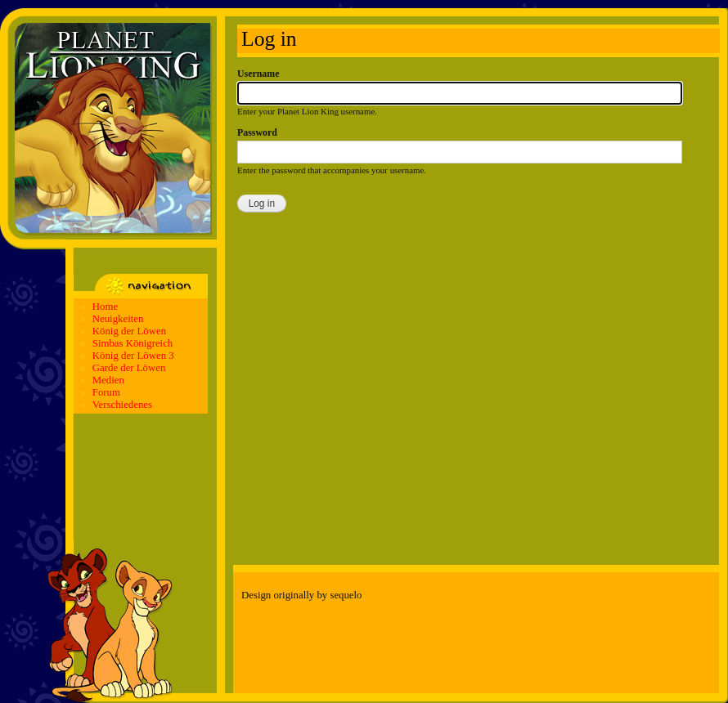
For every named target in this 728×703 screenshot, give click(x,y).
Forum (106, 392)
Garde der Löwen (129, 368)
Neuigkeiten (118, 319)
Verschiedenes (122, 405)
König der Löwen (129, 331)
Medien (108, 380)
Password (257, 132)
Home (105, 307)
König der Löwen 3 (133, 356)
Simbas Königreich (133, 343)
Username (258, 74)
